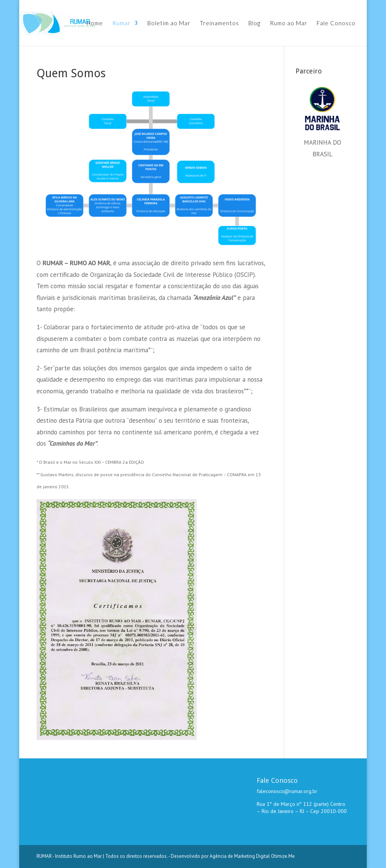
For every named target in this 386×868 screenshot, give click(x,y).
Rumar (121, 23)
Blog (254, 23)
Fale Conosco (336, 23)
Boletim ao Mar (169, 23)
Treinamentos (219, 23)
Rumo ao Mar (289, 23)
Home (95, 23)
